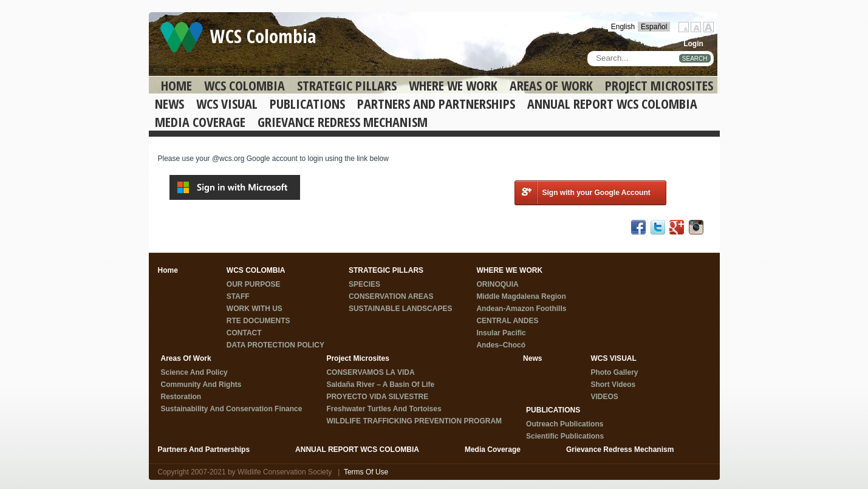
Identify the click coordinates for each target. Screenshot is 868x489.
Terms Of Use (366, 472)
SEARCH (695, 59)
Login (693, 44)
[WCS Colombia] (182, 36)
